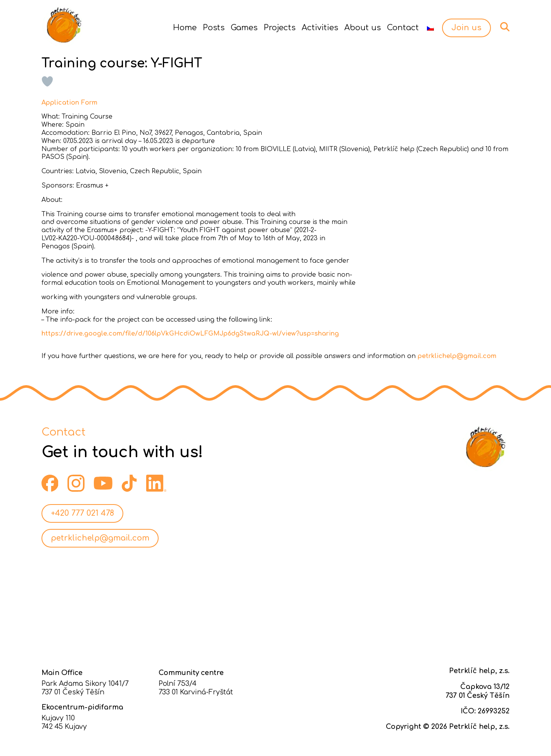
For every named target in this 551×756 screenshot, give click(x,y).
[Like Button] (47, 81)
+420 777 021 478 (82, 513)
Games (244, 28)
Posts (214, 28)
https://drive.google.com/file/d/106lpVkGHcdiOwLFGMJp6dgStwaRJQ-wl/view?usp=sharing (190, 334)
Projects (280, 28)
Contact (403, 28)
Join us (466, 28)
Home (185, 28)
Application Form (69, 103)
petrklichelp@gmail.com (457, 356)
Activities (320, 28)
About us (363, 28)
